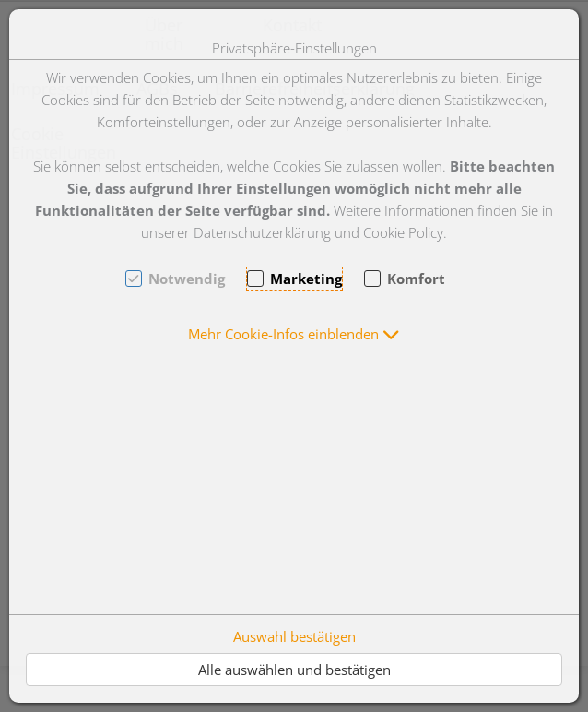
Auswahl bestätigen (294, 636)
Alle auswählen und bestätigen (294, 670)
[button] (294, 334)
